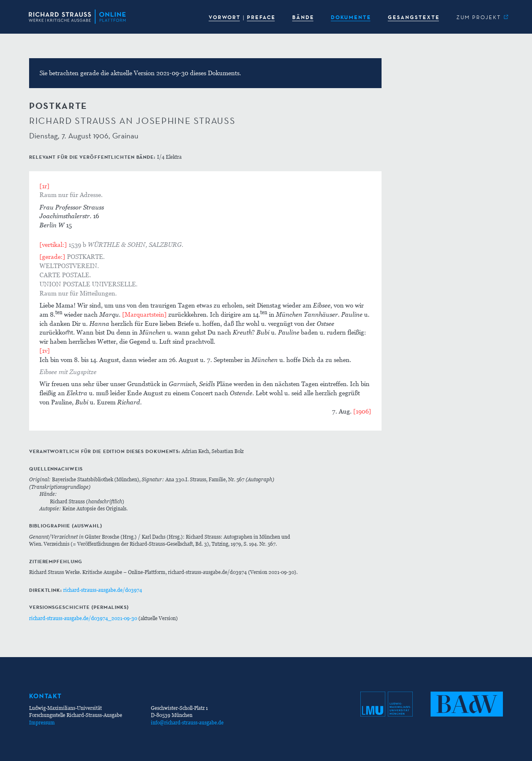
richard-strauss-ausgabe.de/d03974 (103, 590)
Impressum (42, 723)
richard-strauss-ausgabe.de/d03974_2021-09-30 (83, 618)
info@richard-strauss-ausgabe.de (187, 723)
